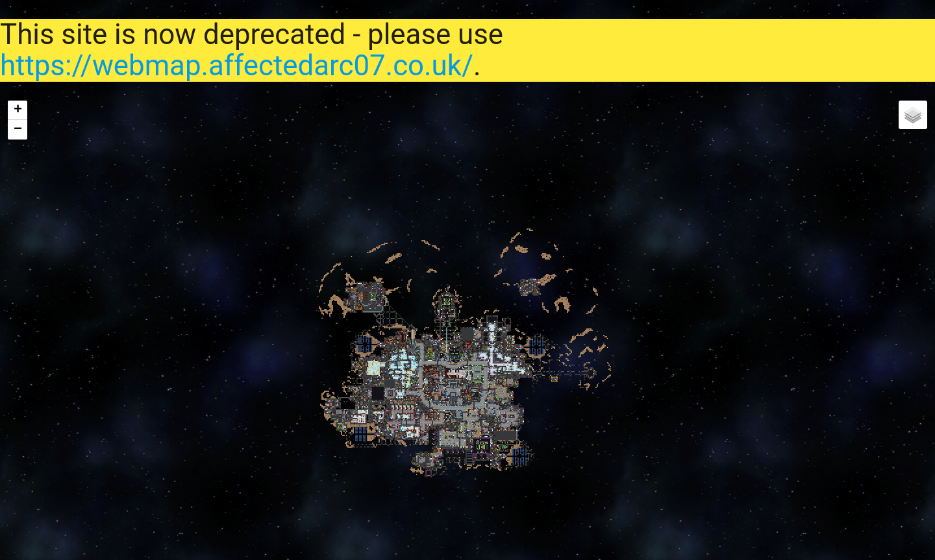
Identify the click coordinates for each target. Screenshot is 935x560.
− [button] (18, 130)
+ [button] (18, 110)
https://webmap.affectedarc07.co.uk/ (237, 66)
